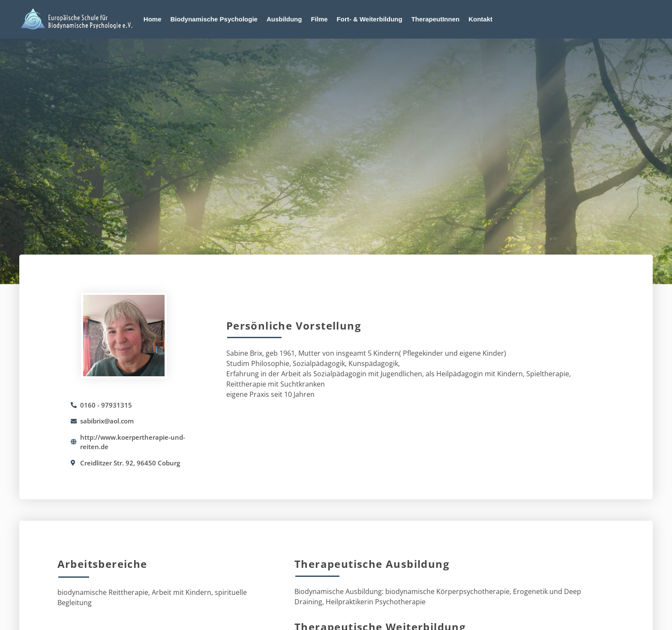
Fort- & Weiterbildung (370, 19)
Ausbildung (284, 19)
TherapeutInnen (436, 19)
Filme (319, 19)
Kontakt (480, 19)
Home (153, 19)
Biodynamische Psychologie (214, 19)
